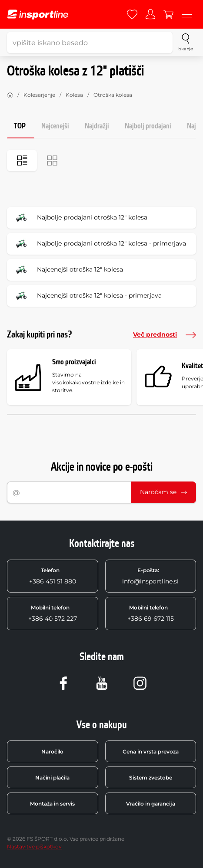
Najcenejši (55, 126)
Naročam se (163, 492)
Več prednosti (165, 335)
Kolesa (74, 95)
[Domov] (10, 95)
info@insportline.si (150, 576)
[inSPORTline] (38, 15)
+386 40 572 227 (53, 613)
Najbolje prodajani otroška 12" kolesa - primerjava (99, 244)
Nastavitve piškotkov (34, 847)
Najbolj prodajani (148, 126)
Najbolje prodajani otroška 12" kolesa (80, 218)
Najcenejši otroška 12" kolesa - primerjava (87, 296)
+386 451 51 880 (53, 576)
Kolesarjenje (39, 95)
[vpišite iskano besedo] (90, 43)
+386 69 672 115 (151, 613)
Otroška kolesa (113, 95)
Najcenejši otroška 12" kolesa (68, 270)
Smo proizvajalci (74, 362)
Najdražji (97, 126)
